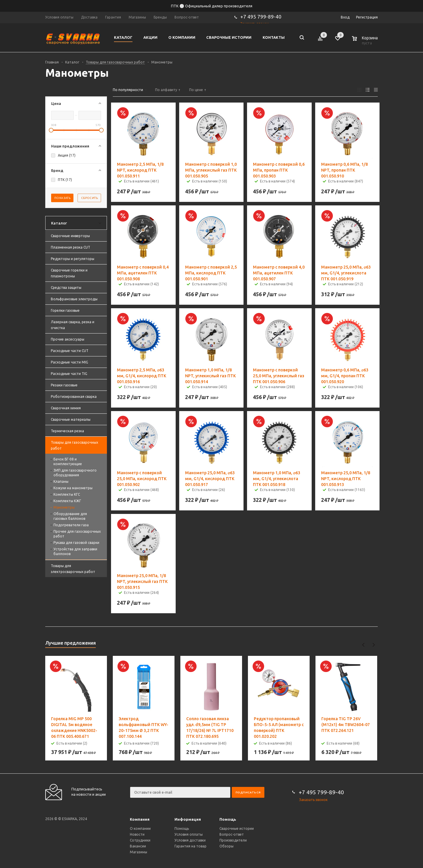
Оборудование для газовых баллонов (70, 516)
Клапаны (61, 481)
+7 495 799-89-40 (261, 17)
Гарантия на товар (190, 846)
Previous (364, 645)
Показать (62, 198)
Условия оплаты (189, 834)
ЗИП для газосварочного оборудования (75, 473)
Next (374, 645)
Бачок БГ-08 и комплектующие (68, 461)
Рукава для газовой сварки (76, 543)
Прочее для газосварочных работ (77, 534)
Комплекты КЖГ (67, 501)
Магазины (139, 852)
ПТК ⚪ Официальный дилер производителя (212, 6)
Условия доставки (190, 840)
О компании (140, 828)
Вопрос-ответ (232, 834)
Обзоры (226, 846)
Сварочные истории (237, 828)
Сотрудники (140, 840)
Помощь (228, 819)
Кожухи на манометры (73, 488)
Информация (188, 819)
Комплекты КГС (67, 494)
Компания (140, 819)
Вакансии (138, 846)
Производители (233, 840)
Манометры (64, 507)
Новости (137, 834)
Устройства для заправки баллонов (75, 551)
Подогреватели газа (71, 525)
